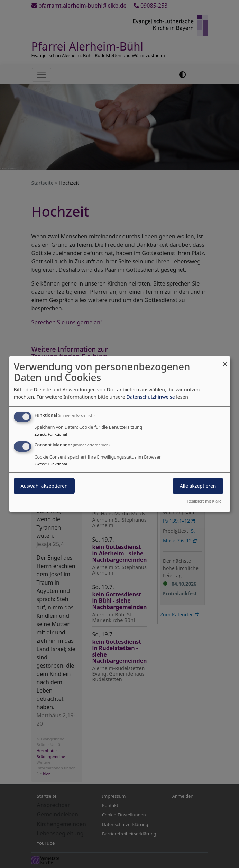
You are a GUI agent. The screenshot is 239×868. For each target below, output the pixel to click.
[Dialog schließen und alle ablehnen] (225, 361)
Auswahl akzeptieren (44, 486)
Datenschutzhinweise (150, 397)
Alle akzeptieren (198, 486)
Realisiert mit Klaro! (205, 501)
